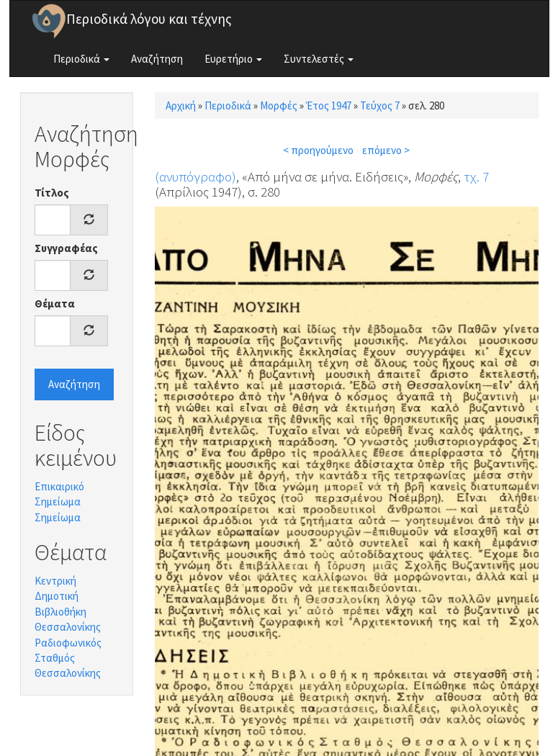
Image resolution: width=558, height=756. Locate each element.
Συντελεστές (319, 59)
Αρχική (181, 105)
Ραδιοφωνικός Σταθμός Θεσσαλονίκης (68, 658)
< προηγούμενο (318, 150)
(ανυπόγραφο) (195, 176)
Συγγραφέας (66, 248)
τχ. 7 (476, 176)
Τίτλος (52, 193)
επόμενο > (386, 150)
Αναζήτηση (157, 59)
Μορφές (279, 105)
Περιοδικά (81, 59)
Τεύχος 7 (380, 105)
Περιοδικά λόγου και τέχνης (149, 19)
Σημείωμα (58, 517)
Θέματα (55, 303)
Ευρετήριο (233, 59)
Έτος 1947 (329, 105)
